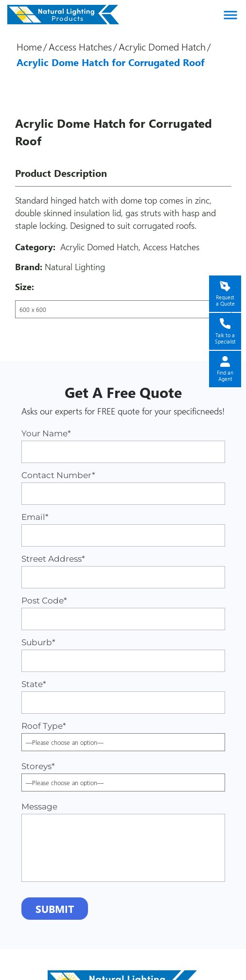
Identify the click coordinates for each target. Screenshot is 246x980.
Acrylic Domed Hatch (162, 46)
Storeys (123, 774)
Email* (123, 529)
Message (123, 842)
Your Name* (123, 446)
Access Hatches (80, 46)
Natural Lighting (75, 267)
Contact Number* (123, 488)
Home (29, 46)
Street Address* (123, 571)
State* (123, 696)
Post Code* (123, 613)
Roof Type (123, 734)
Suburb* (123, 655)
